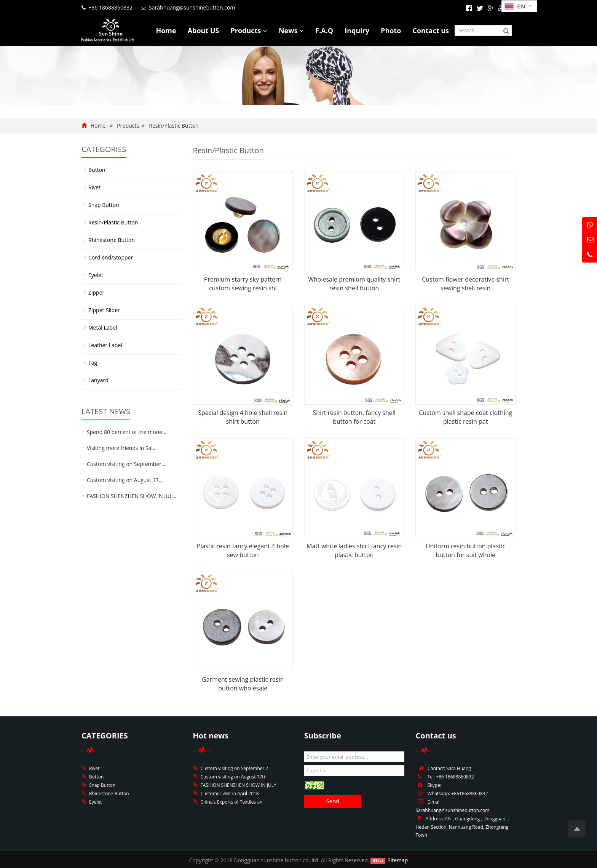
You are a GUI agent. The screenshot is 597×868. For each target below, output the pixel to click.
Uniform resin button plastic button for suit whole (466, 550)
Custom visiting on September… (126, 464)
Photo (391, 30)
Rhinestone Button (112, 240)
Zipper (96, 292)
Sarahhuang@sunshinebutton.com (192, 7)
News (291, 30)
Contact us (431, 30)
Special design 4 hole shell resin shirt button (243, 417)
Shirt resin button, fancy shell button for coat (354, 417)
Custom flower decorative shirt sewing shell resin (465, 284)
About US (204, 30)
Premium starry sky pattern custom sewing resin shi (243, 284)
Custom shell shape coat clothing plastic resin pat (465, 417)
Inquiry (357, 30)
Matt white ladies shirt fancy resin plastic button (354, 550)
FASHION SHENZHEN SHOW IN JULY (239, 785)
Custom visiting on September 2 (235, 768)
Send (333, 801)
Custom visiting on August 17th (234, 777)
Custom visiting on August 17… (125, 480)
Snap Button (104, 205)
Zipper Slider (104, 310)
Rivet (94, 187)
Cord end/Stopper (111, 257)
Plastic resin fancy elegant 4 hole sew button (243, 550)
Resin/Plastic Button (174, 126)
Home (166, 30)
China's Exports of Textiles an (232, 802)
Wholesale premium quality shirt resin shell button (354, 284)
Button (97, 170)
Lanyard (98, 380)
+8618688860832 (469, 794)
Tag (93, 363)
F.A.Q (324, 30)
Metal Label (103, 328)
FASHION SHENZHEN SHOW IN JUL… (132, 496)
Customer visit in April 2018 (230, 794)
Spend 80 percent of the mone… (127, 432)
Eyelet (96, 275)
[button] (265, 30)
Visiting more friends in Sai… (122, 448)
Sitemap (398, 860)
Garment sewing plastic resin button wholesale (243, 684)
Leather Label (105, 345)
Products (249, 30)
